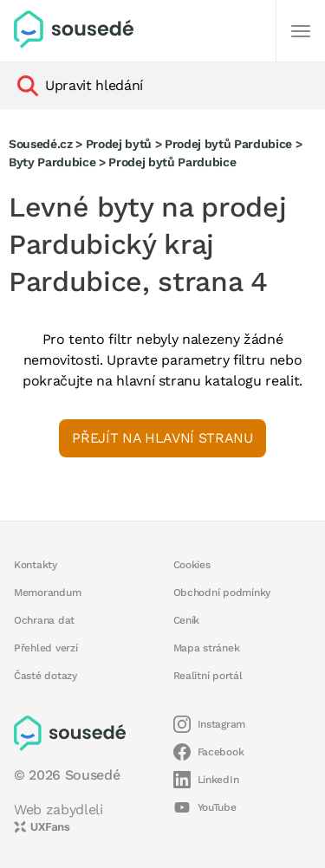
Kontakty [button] (36, 565)
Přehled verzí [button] (46, 648)
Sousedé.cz (41, 144)
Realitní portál (208, 676)
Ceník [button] (187, 620)
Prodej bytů (119, 144)
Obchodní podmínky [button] (222, 593)
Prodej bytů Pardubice (228, 144)
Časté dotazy (45, 676)
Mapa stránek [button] (207, 648)
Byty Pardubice (52, 162)
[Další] (301, 31)
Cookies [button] (192, 565)
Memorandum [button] (47, 593)
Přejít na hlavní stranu (162, 438)
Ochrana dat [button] (44, 620)
